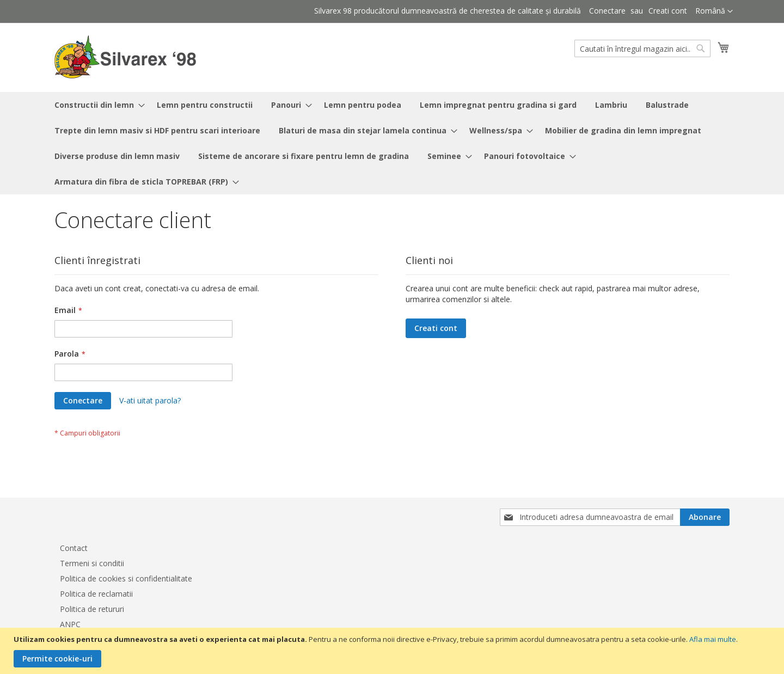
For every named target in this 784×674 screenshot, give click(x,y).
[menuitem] (96, 105)
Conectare (607, 11)
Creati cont (668, 11)
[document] (393, 651)
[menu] (392, 143)
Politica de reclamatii (96, 594)
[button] (714, 11)
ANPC (70, 624)
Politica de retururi (92, 609)
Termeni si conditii (92, 563)
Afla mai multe (713, 639)
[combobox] (642, 48)
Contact (74, 548)
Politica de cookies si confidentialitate (126, 578)
